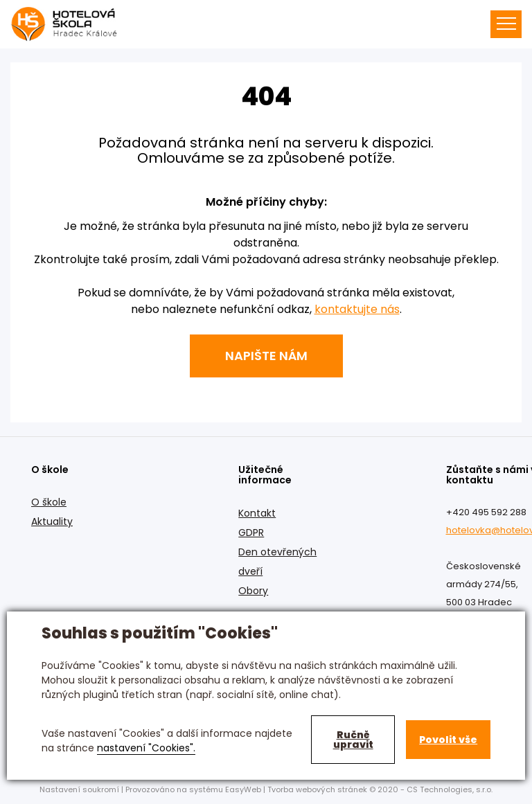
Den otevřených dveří (277, 562)
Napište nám (266, 356)
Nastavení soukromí (79, 789)
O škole (49, 502)
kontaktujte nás (357, 309)
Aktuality (52, 521)
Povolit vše (448, 740)
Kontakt (257, 513)
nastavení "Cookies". (146, 748)
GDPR (251, 533)
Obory (253, 591)
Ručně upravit (353, 740)
